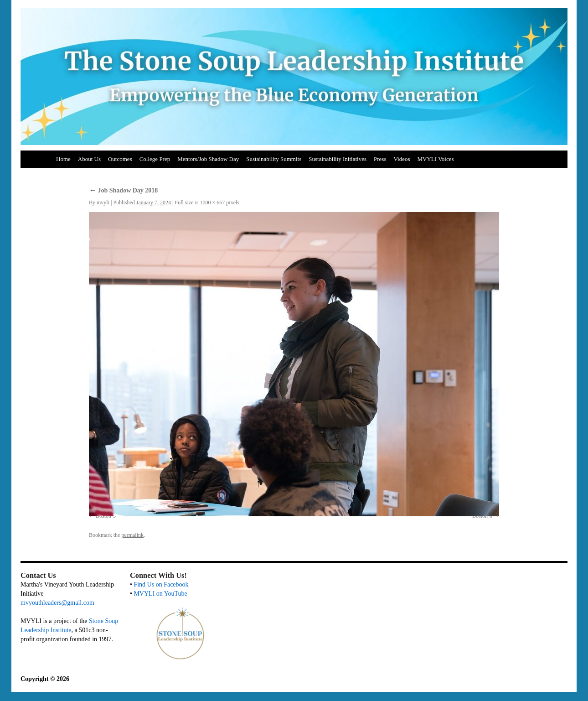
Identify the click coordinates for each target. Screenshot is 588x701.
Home (63, 159)
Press (380, 159)
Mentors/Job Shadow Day (208, 159)
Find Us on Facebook (161, 584)
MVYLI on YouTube (160, 594)
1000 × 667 (213, 203)
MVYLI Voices (436, 159)
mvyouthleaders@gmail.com (57, 603)
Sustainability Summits (274, 159)
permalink (132, 535)
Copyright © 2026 (45, 679)
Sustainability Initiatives (338, 159)
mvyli (103, 203)
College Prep (155, 159)
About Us (89, 159)
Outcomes (120, 159)
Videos (402, 159)
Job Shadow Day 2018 (123, 190)
